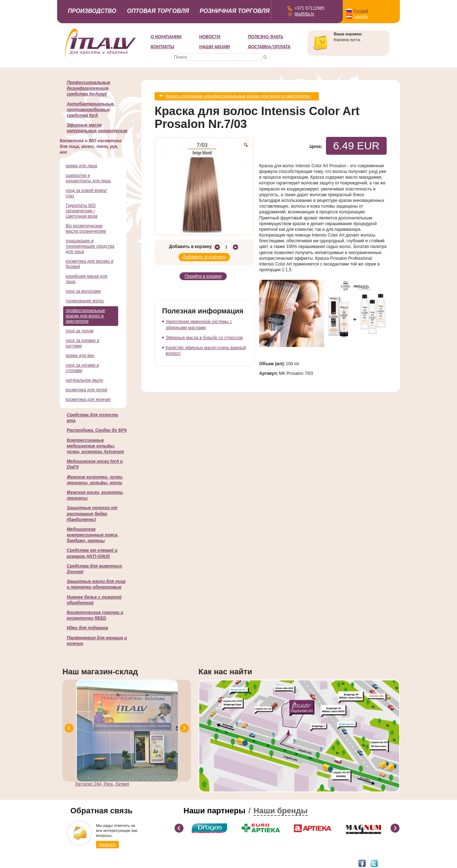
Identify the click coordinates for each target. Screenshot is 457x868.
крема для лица (81, 166)
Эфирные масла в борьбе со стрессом (204, 334)
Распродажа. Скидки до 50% (97, 430)
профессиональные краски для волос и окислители (85, 316)
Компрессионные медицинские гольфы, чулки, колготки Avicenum (95, 446)
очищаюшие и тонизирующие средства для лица (90, 246)
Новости (210, 37)
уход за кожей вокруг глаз (86, 193)
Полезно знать (266, 37)
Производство (92, 11)
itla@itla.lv (304, 14)
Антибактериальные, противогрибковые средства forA (91, 110)
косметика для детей (86, 390)
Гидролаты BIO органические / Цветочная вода (82, 211)
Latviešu (361, 16)
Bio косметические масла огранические (86, 229)
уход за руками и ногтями (82, 343)
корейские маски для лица (87, 279)
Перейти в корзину (203, 274)
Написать (107, 844)
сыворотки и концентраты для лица (88, 178)
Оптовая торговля (158, 11)
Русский (361, 11)
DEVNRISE (127, 863)
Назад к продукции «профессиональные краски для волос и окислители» (238, 96)
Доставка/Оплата (269, 47)
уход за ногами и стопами (82, 368)
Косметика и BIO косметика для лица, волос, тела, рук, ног (91, 147)
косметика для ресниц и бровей (90, 264)
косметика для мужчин (88, 400)
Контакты (162, 47)
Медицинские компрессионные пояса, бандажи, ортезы (93, 535)
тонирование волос (85, 301)
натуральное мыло (84, 380)
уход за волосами (83, 291)
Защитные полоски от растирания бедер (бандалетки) (92, 514)
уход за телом (80, 331)
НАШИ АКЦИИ (215, 47)
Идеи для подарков (87, 628)
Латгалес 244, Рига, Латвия (102, 784)
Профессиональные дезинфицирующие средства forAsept (89, 88)
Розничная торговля (235, 11)
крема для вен (80, 356)
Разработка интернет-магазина (90, 863)
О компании (166, 37)
